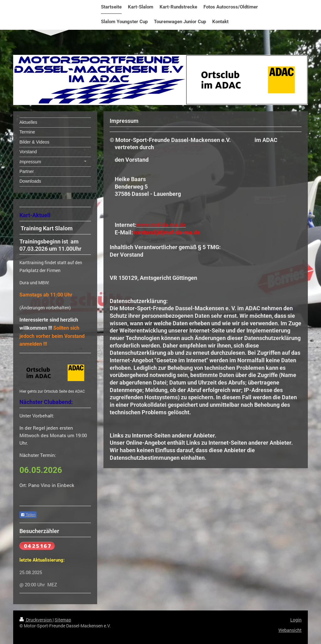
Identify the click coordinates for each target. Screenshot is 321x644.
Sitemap (63, 620)
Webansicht (290, 630)
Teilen (28, 515)
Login (296, 620)
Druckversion (36, 620)
